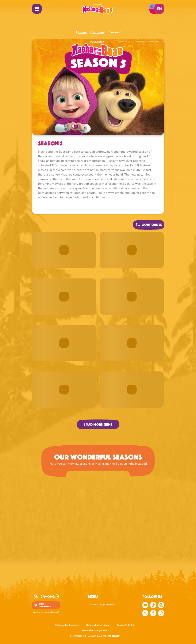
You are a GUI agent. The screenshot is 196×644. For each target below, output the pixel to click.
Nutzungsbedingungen (67, 625)
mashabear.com (112, 636)
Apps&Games (107, 605)
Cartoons (98, 32)
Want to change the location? (46, 612)
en (159, 9)
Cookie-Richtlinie (126, 625)
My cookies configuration (95, 630)
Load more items (98, 424)
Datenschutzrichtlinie (98, 625)
